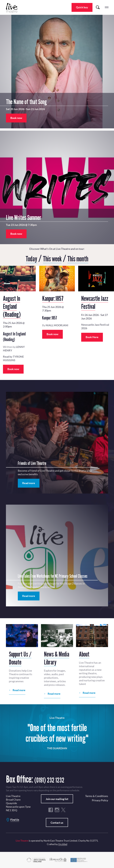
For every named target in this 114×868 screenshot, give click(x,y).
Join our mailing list (57, 799)
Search (98, 7)
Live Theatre (13, 8)
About (84, 654)
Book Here (92, 337)
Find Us (15, 819)
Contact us (57, 822)
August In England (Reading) (12, 306)
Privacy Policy (100, 800)
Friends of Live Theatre (32, 463)
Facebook (51, 810)
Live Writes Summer (24, 217)
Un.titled (63, 844)
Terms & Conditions (97, 796)
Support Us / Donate (20, 658)
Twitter (63, 810)
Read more (29, 483)
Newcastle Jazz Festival (95, 302)
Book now (16, 118)
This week (51, 258)
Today (27, 258)
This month (81, 258)
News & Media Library (57, 658)
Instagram (57, 810)
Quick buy (82, 7)
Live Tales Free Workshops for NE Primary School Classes (53, 576)
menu (107, 7)
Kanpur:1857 (53, 298)
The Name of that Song (26, 102)
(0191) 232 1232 (56, 779)
